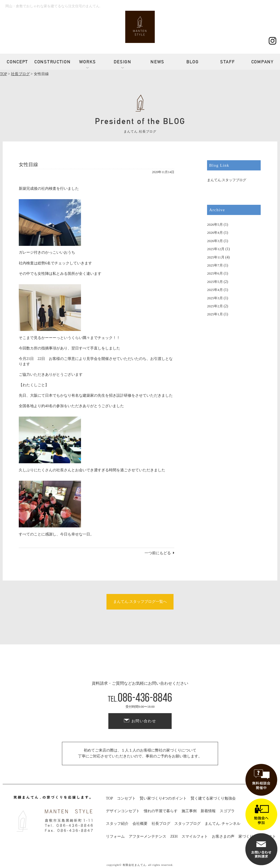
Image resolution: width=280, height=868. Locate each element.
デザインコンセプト (123, 811)
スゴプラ (227, 811)
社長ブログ (161, 824)
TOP (109, 798)
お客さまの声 (223, 836)
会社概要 (140, 824)
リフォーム (115, 836)
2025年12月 (216, 249)
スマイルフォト (195, 836)
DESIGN (123, 62)
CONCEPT (17, 62)
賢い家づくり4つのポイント (163, 798)
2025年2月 (215, 306)
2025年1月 (215, 314)
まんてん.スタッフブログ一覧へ (140, 602)
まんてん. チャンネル (222, 824)
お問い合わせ (144, 721)
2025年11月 (216, 257)
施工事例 (189, 811)
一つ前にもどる (158, 553)
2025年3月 (215, 298)
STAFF (228, 62)
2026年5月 (215, 225)
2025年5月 (215, 282)
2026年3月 (215, 241)
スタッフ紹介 (117, 824)
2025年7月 (215, 265)
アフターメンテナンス (148, 836)
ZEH (174, 836)
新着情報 (208, 811)
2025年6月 (215, 273)
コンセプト (126, 798)
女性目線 (28, 165)
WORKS (88, 62)
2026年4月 (215, 233)
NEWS (157, 62)
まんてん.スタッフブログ (227, 180)
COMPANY (263, 62)
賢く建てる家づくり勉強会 (213, 798)
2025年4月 (215, 290)
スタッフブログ (187, 824)
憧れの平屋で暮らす (161, 811)
